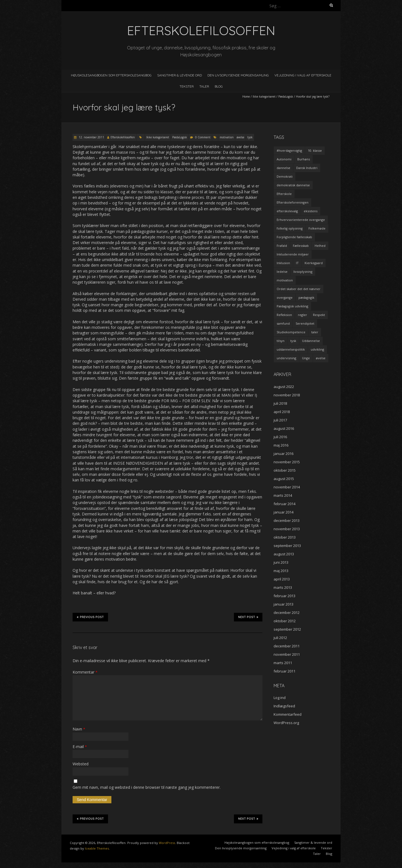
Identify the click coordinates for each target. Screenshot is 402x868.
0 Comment (203, 137)
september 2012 (287, 629)
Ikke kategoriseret (264, 97)
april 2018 (282, 412)
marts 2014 (283, 495)
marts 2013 (283, 587)
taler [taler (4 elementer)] (315, 332)
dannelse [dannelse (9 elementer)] (283, 168)
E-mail (80, 747)
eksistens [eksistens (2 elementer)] (311, 211)
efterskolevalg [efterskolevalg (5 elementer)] (287, 211)
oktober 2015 (285, 470)
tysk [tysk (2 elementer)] (293, 341)
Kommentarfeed (288, 714)
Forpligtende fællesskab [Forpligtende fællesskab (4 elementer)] (294, 237)
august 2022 (284, 387)
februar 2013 (284, 596)
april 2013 (282, 579)
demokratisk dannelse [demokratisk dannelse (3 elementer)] (293, 185)
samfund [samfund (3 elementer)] (283, 323)
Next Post (248, 617)
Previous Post (90, 617)
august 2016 (284, 428)
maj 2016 (281, 445)
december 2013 (287, 520)
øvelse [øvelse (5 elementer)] (321, 358)
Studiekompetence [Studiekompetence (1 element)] (291, 332)
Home (246, 97)
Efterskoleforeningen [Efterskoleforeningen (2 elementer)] (293, 202)
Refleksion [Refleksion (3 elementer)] (284, 315)
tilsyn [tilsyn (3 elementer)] (281, 341)
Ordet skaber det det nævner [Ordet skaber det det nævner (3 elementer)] (299, 289)
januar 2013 (283, 604)
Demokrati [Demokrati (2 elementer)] (285, 176)
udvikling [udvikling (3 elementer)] (317, 349)
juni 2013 (281, 562)
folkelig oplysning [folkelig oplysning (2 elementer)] (290, 228)
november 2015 (287, 462)
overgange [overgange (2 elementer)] (285, 297)
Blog (219, 86)
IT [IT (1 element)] (297, 263)
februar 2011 (284, 671)
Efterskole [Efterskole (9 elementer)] (284, 194)
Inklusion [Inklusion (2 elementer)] (283, 263)
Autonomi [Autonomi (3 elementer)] (284, 159)
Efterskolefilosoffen (123, 137)
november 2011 (287, 654)
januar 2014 (283, 512)
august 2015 (284, 479)
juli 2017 (280, 420)
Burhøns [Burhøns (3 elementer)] (304, 159)
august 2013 (284, 554)
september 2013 (287, 546)
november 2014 (287, 487)
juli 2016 (280, 437)
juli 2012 (280, 638)
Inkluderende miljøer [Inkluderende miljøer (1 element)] (293, 254)
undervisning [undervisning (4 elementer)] (286, 358)
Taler (204, 86)
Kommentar (85, 672)
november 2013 (287, 529)
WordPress (167, 843)
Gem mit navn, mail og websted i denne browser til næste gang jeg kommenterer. (147, 787)
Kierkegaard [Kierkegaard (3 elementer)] (314, 263)
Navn (79, 729)
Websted (81, 764)
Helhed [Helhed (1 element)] (320, 246)
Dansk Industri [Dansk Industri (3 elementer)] (307, 168)
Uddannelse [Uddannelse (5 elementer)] (311, 341)
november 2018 (287, 395)
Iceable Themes (97, 848)
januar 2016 (283, 454)
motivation (227, 137)
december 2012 (287, 613)
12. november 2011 (91, 137)
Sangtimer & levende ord (180, 75)
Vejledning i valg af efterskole (303, 75)
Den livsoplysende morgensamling (238, 75)
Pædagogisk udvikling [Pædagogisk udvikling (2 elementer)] (292, 306)
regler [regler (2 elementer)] (302, 315)
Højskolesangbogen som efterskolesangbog (111, 75)
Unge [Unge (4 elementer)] (306, 358)
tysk (250, 137)
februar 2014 (284, 504)
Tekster (187, 86)
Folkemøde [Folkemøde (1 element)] (317, 228)
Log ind (280, 698)
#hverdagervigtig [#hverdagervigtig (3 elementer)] (289, 150)
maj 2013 (281, 571)
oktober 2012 (285, 621)
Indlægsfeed (284, 706)
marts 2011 (283, 663)
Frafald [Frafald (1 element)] (282, 246)
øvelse (241, 137)
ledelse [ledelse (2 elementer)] (282, 272)
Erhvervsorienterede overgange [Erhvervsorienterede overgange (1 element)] (301, 220)
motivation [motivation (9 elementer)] (285, 280)
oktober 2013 (285, 537)
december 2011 (287, 646)
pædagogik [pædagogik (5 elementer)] (306, 297)
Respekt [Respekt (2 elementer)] (319, 315)
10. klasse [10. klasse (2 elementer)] (315, 150)
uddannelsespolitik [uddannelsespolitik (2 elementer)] (291, 349)
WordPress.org (286, 723)
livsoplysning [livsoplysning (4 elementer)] (303, 272)
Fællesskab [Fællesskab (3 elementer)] (301, 246)
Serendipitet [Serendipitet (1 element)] (305, 323)
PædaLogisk (286, 97)
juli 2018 (280, 403)
